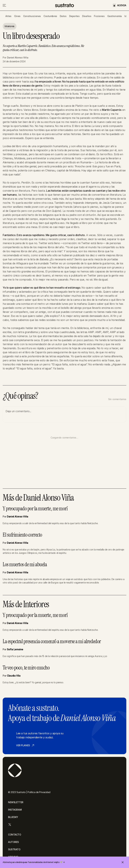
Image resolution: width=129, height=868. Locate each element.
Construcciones (32, 16)
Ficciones (99, 16)
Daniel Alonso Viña (18, 58)
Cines (17, 16)
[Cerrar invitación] (123, 862)
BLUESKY (13, 817)
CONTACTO (15, 835)
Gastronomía (115, 16)
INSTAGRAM (15, 810)
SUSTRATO (14, 849)
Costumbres (50, 16)
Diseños (87, 16)
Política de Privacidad (39, 792)
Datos (63, 16)
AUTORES (13, 842)
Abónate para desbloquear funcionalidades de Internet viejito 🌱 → (34, 862)
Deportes (74, 16)
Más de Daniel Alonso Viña (38, 498)
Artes (8, 16)
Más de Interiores (26, 604)
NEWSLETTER (16, 802)
